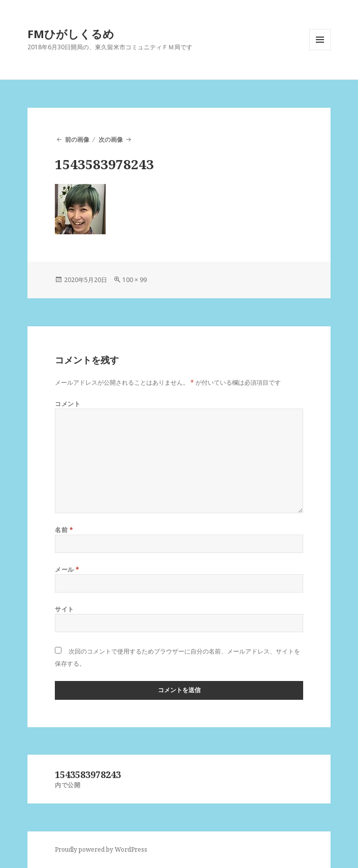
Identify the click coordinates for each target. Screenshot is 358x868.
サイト (64, 609)
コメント (68, 404)
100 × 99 (135, 280)
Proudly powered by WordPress (101, 849)
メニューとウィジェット (320, 50)
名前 (64, 530)
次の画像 (111, 139)
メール (67, 569)
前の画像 (77, 139)
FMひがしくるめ (71, 34)
